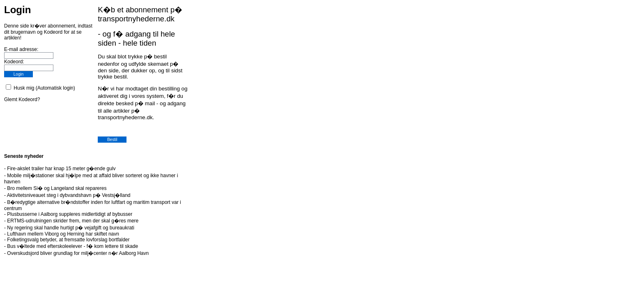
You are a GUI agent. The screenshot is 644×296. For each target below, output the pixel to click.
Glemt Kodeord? (22, 99)
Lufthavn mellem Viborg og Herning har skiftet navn (63, 234)
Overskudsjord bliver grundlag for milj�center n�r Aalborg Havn (78, 253)
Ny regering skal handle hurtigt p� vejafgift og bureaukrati (71, 228)
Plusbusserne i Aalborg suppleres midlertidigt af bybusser (70, 214)
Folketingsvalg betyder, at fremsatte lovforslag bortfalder (68, 240)
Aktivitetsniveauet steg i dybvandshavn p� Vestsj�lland (69, 195)
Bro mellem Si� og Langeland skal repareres (57, 188)
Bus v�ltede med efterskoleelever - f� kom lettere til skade (72, 246)
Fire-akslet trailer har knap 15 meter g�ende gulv (61, 169)
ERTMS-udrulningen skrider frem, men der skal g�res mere (73, 221)
